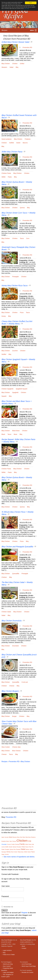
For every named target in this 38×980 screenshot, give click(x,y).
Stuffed (12, 143)
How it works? (7, 966)
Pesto (30, 847)
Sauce (31, 849)
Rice (15, 849)
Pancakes (19, 847)
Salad (11, 67)
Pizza (22, 312)
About (23, 946)
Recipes (4, 30)
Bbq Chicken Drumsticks (12, 621)
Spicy (22, 852)
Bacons (25, 143)
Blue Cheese (16, 751)
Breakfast (4, 841)
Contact (24, 948)
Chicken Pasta (6, 173)
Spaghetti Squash (22, 389)
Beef (21, 837)
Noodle (10, 847)
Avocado (7, 837)
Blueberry (33, 837)
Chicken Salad (6, 612)
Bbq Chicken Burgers (10, 691)
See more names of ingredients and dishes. (19, 857)
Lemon (3, 847)
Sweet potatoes (7, 139)
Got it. (31, 3)
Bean (16, 434)
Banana (15, 837)
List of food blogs (27, 964)
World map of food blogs (29, 966)
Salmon (28, 849)
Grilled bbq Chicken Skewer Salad (15, 42)
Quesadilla (16, 574)
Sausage (4, 852)
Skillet (3, 177)
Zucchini (15, 351)
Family (22, 844)
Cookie (13, 844)
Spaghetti (15, 392)
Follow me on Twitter (9, 955)
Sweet (18, 143)
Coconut (9, 844)
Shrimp (8, 852)
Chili (30, 841)
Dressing (17, 844)
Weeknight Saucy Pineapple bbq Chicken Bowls (18, 248)
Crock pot (25, 682)
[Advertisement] (19, 93)
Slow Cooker (6, 747)
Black (3, 434)
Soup (19, 852)
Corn (28, 238)
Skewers (4, 67)
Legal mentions (7, 950)
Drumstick (16, 646)
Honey (4, 316)
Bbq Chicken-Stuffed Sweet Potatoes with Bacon (19, 116)
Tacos (22, 238)
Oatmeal (14, 847)
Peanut (27, 847)
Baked (11, 837)
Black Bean (16, 431)
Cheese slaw (16, 747)
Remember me (8, 907)
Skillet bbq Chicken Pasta (12, 152)
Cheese (12, 686)
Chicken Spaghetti (7, 389)
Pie (33, 847)
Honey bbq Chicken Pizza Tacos (14, 286)
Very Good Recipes (7, 940)
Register (25, 913)
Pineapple (16, 277)
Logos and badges (8, 972)
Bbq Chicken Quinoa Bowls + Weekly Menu (17, 183)
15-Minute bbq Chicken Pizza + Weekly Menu (17, 513)
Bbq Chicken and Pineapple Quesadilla (17, 547)
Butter (8, 841)
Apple (3, 837)
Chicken (15, 64)
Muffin (7, 847)
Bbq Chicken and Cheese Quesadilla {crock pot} (19, 656)
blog (4, 953)
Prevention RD (27, 47)
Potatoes (28, 139)
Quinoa (22, 208)
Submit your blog (8, 964)
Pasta (10, 177)
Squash (4, 396)
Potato (3, 849)
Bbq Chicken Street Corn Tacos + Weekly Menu (18, 214)
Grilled (22, 64)
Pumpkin (7, 849)
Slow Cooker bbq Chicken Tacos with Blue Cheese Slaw (19, 723)
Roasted (18, 849)
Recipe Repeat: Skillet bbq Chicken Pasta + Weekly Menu (18, 441)
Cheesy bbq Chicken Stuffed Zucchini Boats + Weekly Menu (17, 323)
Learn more (27, 9)
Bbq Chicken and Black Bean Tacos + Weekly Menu (17, 403)
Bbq (17, 67)
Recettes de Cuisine (28, 972)
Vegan (3, 854)
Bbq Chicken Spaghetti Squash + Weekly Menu (18, 361)
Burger (14, 716)
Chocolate (4, 844)
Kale (33, 844)
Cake (11, 841)
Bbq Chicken (6, 64)
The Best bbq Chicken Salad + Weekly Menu (17, 584)
